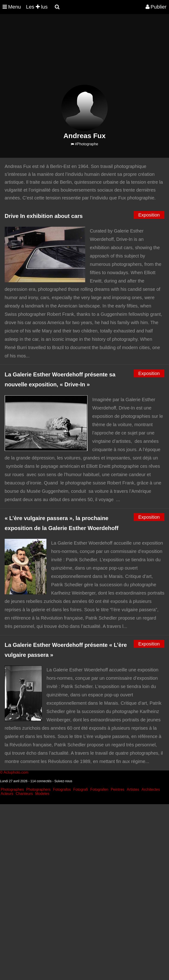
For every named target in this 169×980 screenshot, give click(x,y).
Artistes (133, 789)
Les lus (37, 7)
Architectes (151, 789)
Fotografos (62, 789)
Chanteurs (24, 794)
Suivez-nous (63, 781)
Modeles (42, 794)
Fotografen (99, 789)
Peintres (118, 789)
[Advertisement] (84, 52)
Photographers (38, 789)
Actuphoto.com (16, 772)
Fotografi (80, 789)
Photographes (12, 789)
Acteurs (7, 794)
